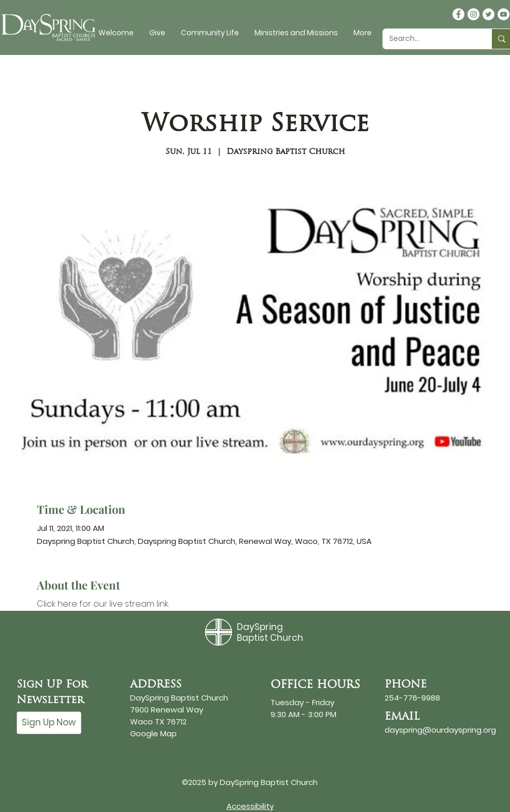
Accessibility (250, 806)
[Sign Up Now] (49, 723)
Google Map (153, 733)
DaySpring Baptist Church (270, 632)
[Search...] (429, 39)
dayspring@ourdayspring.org (440, 730)
